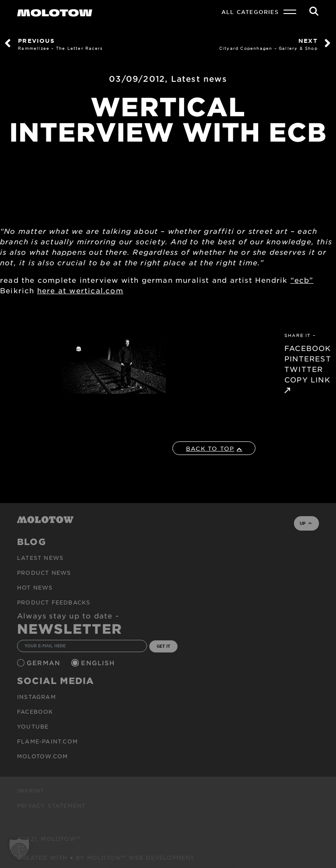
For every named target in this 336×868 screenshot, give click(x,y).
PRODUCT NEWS (44, 573)
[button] (19, 849)
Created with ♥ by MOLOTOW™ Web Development (106, 858)
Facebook (35, 712)
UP (306, 523)
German (45, 663)
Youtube (33, 726)
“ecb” (302, 280)
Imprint (31, 791)
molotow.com (42, 756)
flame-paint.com (47, 741)
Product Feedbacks (54, 602)
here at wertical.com (80, 290)
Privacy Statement (51, 806)
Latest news (199, 79)
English (99, 663)
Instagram (37, 697)
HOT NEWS (35, 587)
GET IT (163, 646)
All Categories (250, 12)
